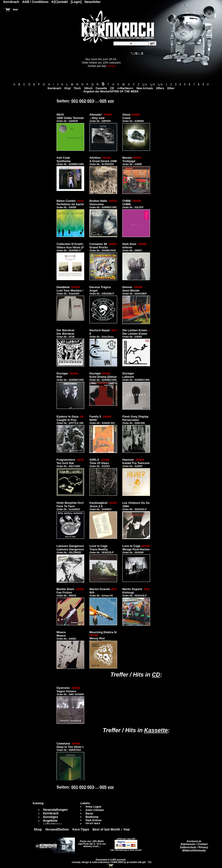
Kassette (156, 730)
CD (112, 88)
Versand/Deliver (57, 829)
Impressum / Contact (194, 844)
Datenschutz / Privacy (194, 847)
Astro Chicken (95, 810)
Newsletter (93, 2)
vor (111, 101)
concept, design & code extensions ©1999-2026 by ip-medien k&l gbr (109, 862)
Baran (89, 814)
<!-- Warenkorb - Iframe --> (111, 866)
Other (171, 88)
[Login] (76, 2)
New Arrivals (145, 88)
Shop (38, 829)
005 (103, 101)
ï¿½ (145, 84)
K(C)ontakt (60, 2)
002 (83, 101)
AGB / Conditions (35, 2)
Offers (160, 88)
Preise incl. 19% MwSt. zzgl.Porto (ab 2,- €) (91, 843)
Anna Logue (93, 807)
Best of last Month (106, 829)
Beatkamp (92, 817)
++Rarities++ (125, 88)
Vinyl (67, 88)
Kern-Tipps (81, 829)
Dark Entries (94, 820)
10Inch (88, 88)
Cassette (101, 88)
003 (91, 101)
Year (127, 829)
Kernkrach (54, 88)
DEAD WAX (93, 824)
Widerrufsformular (194, 851)
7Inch (77, 88)
